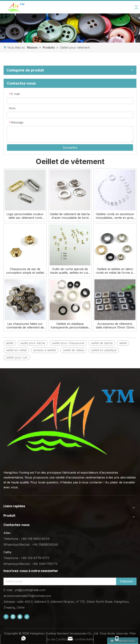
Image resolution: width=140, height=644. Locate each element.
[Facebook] (6, 617)
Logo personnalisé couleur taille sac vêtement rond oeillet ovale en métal (25, 216)
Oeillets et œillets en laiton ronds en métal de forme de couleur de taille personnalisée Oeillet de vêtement (115, 271)
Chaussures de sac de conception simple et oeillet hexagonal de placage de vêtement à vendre (25, 271)
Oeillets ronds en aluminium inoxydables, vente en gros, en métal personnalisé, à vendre (115, 216)
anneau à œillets (45, 350)
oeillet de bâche (102, 343)
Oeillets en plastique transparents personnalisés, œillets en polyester (70, 326)
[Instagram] (20, 617)
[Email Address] (59, 581)
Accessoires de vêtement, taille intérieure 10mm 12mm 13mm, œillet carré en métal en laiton (115, 326)
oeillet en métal (16, 350)
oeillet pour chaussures (68, 343)
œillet (10, 343)
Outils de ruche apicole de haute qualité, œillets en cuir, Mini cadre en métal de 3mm (70, 271)
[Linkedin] (13, 617)
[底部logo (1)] (70, 418)
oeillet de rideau (74, 350)
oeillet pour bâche (33, 343)
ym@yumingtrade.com (30, 590)
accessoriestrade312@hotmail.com (27, 596)
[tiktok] (27, 617)
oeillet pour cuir (17, 357)
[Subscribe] (126, 581)
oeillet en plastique (104, 350)
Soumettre (70, 147)
